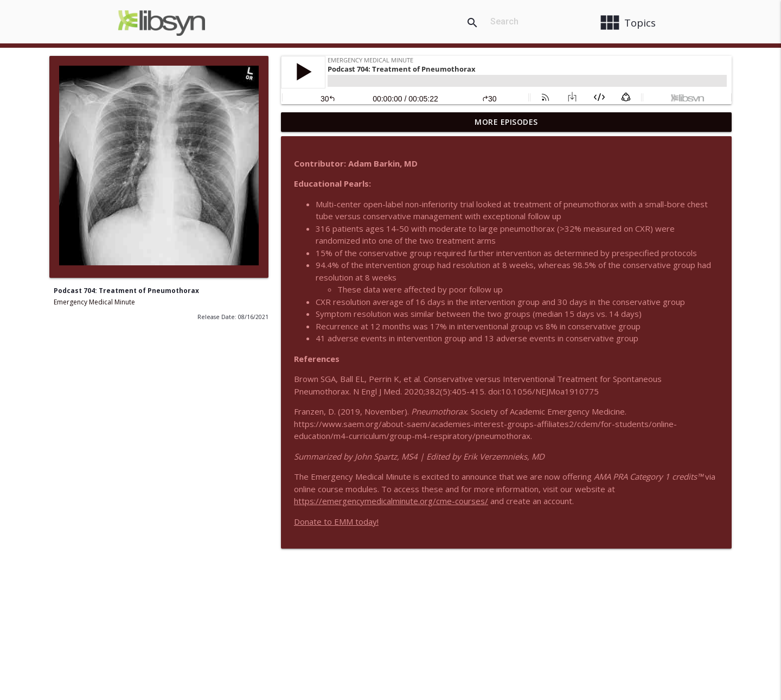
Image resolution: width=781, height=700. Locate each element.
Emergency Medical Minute (94, 302)
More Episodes (506, 122)
